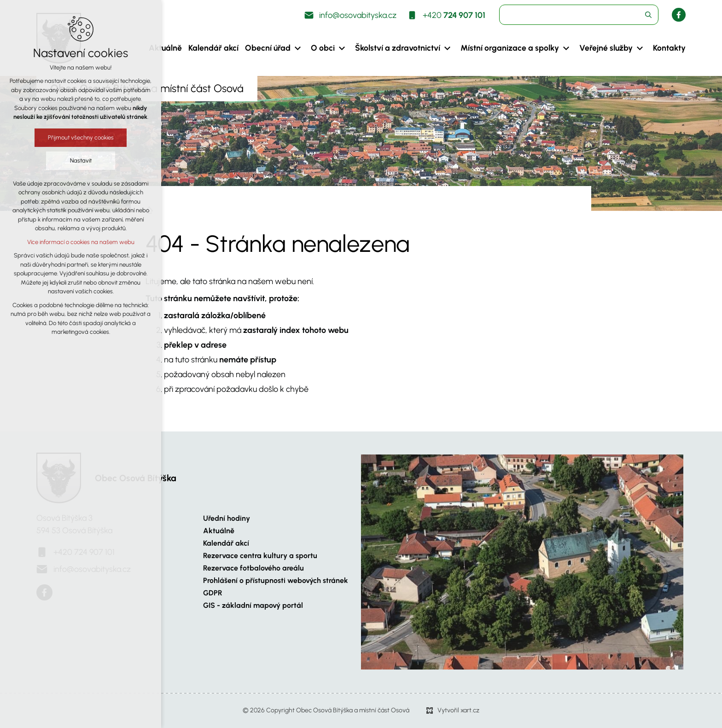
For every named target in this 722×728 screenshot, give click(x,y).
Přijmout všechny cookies (81, 137)
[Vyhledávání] (648, 15)
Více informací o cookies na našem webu (81, 242)
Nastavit (81, 160)
